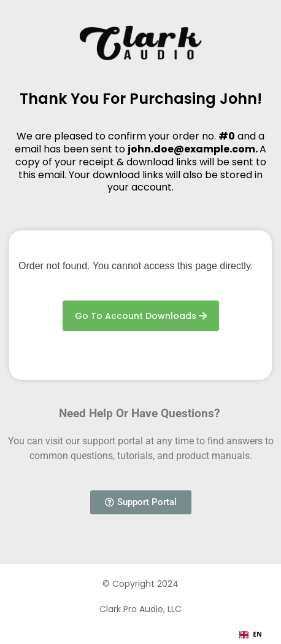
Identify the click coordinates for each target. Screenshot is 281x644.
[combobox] (251, 635)
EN (251, 634)
